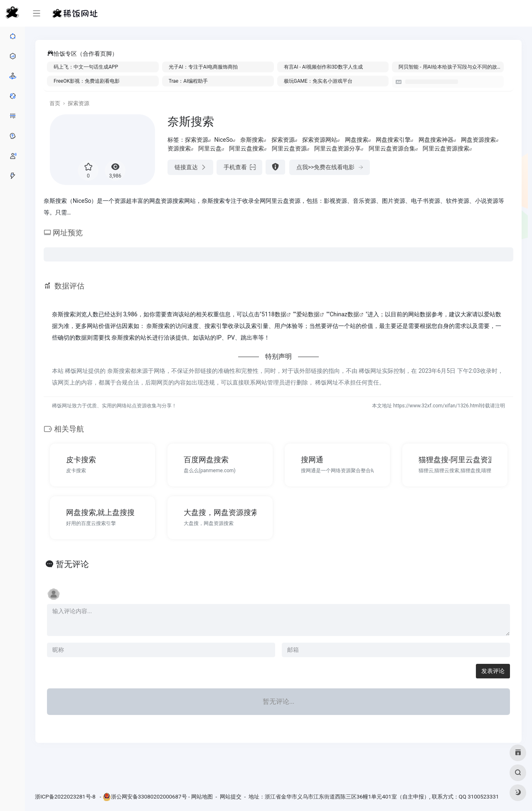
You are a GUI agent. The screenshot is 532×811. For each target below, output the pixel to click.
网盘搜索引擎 (393, 140)
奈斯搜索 (252, 140)
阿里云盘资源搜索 (446, 148)
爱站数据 (308, 314)
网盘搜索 (357, 140)
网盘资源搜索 (478, 140)
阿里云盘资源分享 (337, 148)
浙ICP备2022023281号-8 (66, 797)
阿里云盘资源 (289, 148)
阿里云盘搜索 (246, 148)
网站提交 (231, 797)
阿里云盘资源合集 (392, 148)
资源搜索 (179, 148)
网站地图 (202, 797)
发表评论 (493, 671)
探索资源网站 (320, 140)
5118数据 (274, 314)
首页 (55, 103)
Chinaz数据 (344, 314)
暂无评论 (72, 564)
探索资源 (79, 103)
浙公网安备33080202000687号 (149, 797)
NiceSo (224, 140)
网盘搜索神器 (436, 140)
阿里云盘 (210, 148)
